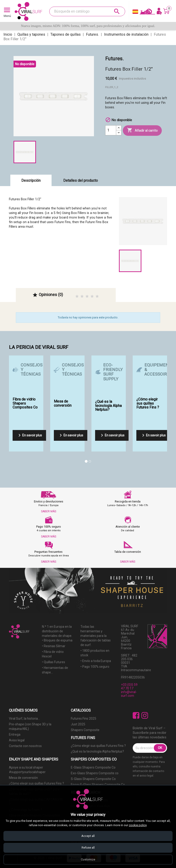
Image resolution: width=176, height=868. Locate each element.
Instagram (145, 715)
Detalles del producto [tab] (81, 180)
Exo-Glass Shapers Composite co (95, 773)
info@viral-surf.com (129, 694)
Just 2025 (78, 724)
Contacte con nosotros (25, 746)
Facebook (136, 715)
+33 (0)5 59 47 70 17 (129, 686)
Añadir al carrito (142, 130)
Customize (88, 859)
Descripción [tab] (31, 180)
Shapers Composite (85, 730)
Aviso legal (17, 740)
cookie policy (138, 825)
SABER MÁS (49, 511)
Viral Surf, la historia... (24, 718)
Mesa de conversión (23, 778)
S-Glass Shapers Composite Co (93, 779)
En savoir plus (29, 435)
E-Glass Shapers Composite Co (93, 767)
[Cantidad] (111, 130)
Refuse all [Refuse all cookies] (88, 848)
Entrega (15, 734)
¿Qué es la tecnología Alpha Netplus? (97, 751)
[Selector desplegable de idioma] (135, 13)
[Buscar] (87, 11)
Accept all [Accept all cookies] (88, 836)
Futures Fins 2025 (84, 718)
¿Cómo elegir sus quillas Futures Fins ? (98, 746)
